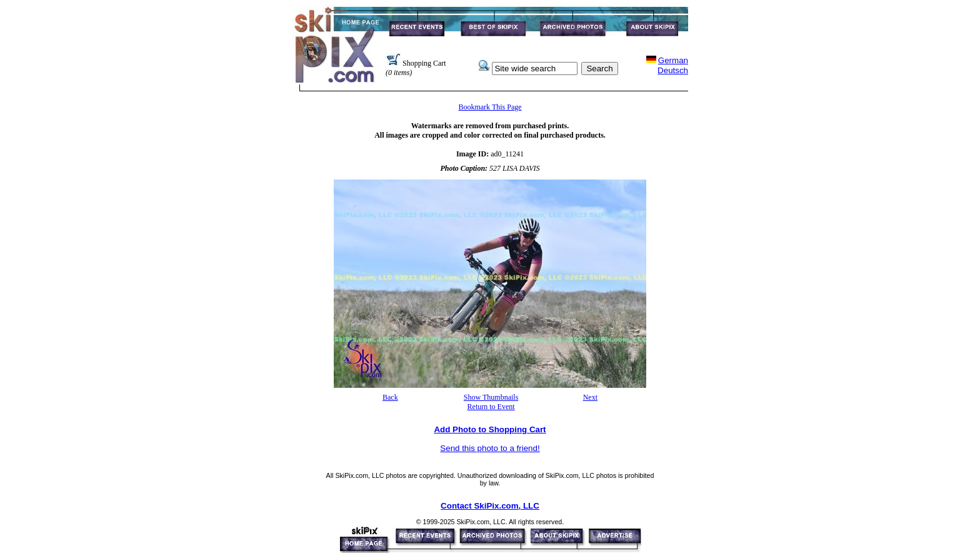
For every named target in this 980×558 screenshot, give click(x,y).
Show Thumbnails (491, 397)
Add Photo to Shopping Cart (490, 429)
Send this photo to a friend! (490, 448)
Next (590, 397)
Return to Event (491, 407)
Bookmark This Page (490, 107)
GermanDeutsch (673, 65)
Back (390, 397)
